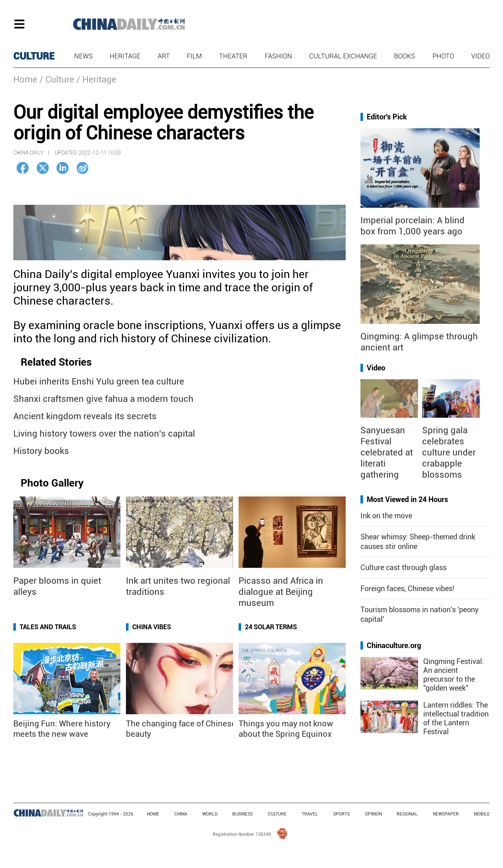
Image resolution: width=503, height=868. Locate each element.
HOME (153, 814)
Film (194, 56)
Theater (233, 56)
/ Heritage (96, 79)
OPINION (373, 814)
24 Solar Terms (271, 627)
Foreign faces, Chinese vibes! (407, 589)
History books (41, 451)
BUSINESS (242, 814)
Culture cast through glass (403, 567)
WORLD (210, 814)
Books (405, 56)
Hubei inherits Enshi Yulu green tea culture (99, 382)
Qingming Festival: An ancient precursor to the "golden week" (454, 675)
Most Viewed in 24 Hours (407, 499)
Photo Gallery (52, 483)
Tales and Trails (48, 627)
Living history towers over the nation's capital (104, 434)
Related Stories (56, 362)
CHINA (181, 814)
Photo (443, 56)
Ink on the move (386, 516)
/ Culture (57, 79)
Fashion (278, 56)
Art (164, 56)
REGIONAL (407, 814)
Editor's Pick (387, 117)
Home (25, 79)
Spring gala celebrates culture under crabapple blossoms (449, 452)
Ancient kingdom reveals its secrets (85, 416)
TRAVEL (310, 814)
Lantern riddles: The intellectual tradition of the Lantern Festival (456, 718)
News (83, 56)
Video (480, 56)
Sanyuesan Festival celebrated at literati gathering (387, 452)
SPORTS (341, 814)
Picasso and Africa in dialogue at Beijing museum (281, 592)
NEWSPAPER (446, 814)
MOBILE (482, 814)
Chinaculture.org (394, 645)
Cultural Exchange (343, 56)
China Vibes (152, 627)
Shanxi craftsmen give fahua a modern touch (103, 399)
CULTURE (34, 56)
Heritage (125, 56)
